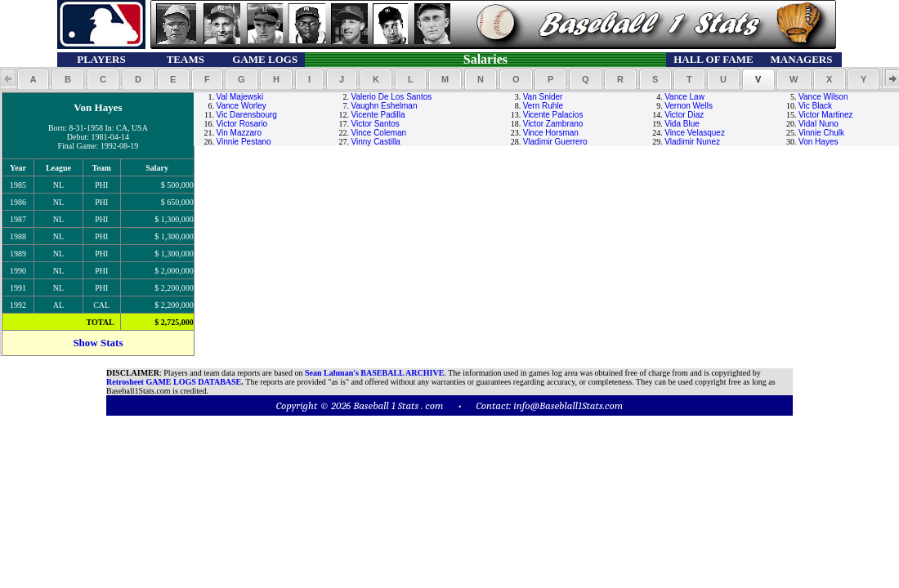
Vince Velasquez (695, 133)
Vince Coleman (379, 133)
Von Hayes (818, 142)
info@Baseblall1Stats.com (568, 405)
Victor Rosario (242, 124)
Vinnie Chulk (821, 133)
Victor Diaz (684, 115)
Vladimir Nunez (692, 142)
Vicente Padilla (378, 115)
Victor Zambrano (553, 124)
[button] (33, 79)
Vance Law (684, 97)
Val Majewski (240, 97)
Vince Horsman (551, 133)
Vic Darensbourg (247, 115)
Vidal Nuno (818, 124)
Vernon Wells (689, 106)
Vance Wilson (823, 97)
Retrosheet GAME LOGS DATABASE (174, 382)
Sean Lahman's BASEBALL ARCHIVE (374, 373)
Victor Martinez (826, 115)
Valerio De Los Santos (392, 97)
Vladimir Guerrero (555, 142)
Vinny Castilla (376, 142)
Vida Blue (682, 124)
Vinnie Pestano (244, 142)
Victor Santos (376, 124)
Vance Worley (242, 106)
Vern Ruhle (543, 106)
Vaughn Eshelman (385, 106)
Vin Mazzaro (239, 133)
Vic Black (815, 106)
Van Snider (543, 97)
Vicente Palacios (553, 115)
